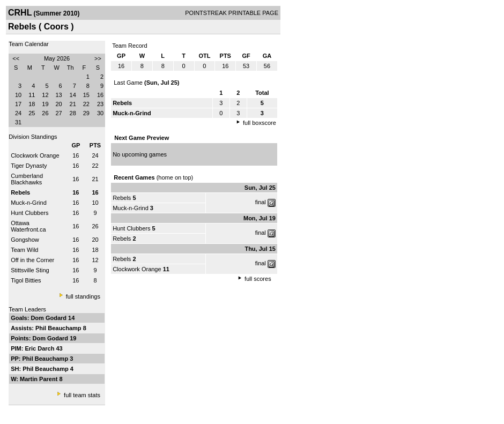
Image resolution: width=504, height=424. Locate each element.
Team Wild (24, 250)
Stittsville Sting (30, 270)
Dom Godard (49, 318)
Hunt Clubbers (29, 213)
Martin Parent (39, 379)
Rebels (122, 198)
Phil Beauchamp (59, 328)
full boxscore (260, 123)
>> (98, 58)
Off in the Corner (32, 260)
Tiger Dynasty (29, 166)
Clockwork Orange (35, 155)
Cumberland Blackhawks (27, 179)
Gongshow (25, 240)
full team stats (82, 395)
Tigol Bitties (26, 280)
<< (16, 58)
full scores (258, 279)
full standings (83, 296)
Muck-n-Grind (29, 203)
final (261, 202)
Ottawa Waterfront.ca (28, 226)
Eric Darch (40, 348)
